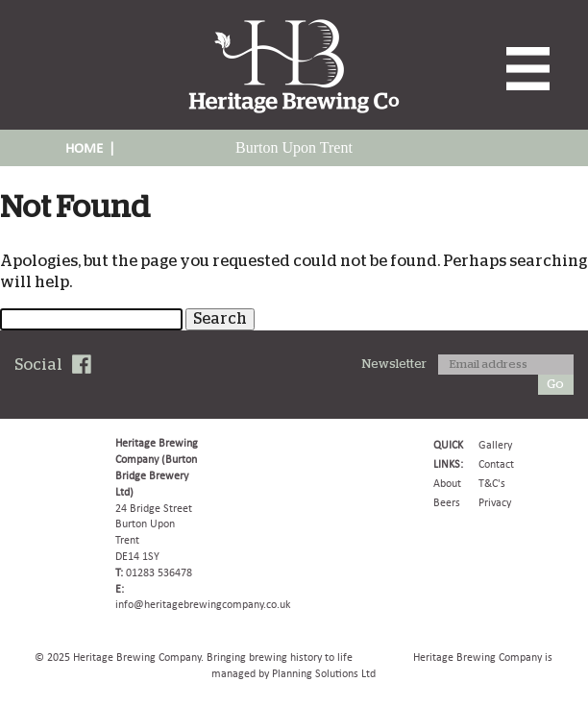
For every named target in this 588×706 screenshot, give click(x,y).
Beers (447, 502)
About (447, 483)
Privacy (495, 502)
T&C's (492, 483)
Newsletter (394, 365)
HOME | (90, 148)
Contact (496, 464)
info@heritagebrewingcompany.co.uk (203, 604)
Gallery (495, 445)
